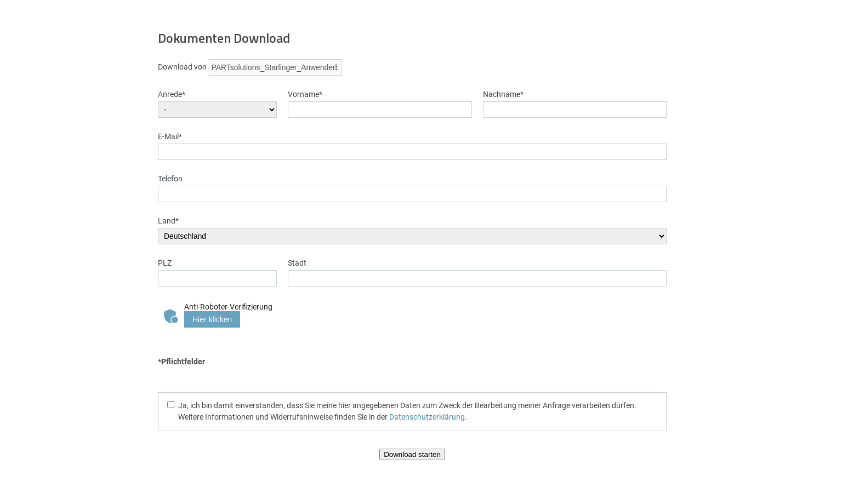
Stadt (297, 263)
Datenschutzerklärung (427, 417)
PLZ (165, 263)
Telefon (170, 178)
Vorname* (305, 94)
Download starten (412, 454)
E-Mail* (170, 136)
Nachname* (503, 94)
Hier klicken (212, 319)
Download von (182, 67)
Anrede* (172, 94)
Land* (168, 220)
